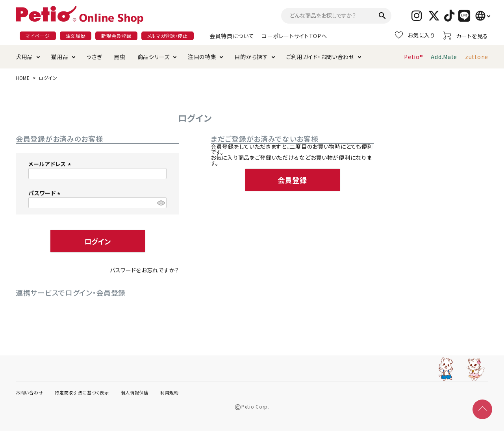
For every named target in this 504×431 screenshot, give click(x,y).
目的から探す (251, 57)
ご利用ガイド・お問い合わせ (320, 57)
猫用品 (60, 57)
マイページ (38, 36)
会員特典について (232, 36)
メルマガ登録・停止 (168, 36)
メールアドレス (51, 164)
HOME (23, 78)
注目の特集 (202, 57)
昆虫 (120, 57)
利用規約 (170, 392)
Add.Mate (444, 57)
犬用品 (24, 57)
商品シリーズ (154, 57)
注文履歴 (76, 36)
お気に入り (415, 35)
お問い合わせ (29, 392)
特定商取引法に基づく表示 (82, 392)
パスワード (45, 193)
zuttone (477, 57)
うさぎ (94, 57)
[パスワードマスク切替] (161, 203)
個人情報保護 (135, 392)
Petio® (413, 57)
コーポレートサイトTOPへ (294, 36)
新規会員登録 (116, 36)
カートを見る (466, 36)
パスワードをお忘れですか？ (145, 270)
